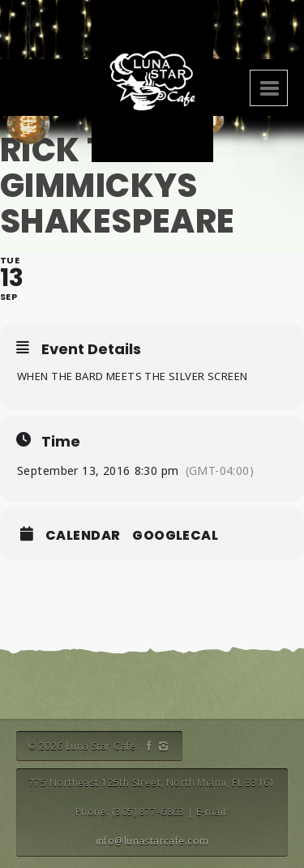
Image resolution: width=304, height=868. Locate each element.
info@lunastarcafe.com (152, 841)
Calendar (83, 536)
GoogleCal (175, 536)
